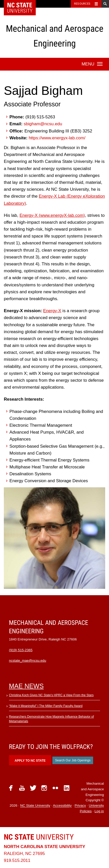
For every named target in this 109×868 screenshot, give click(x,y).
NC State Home (23, 4)
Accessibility (62, 806)
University (39, 837)
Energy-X (52, 311)
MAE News (26, 686)
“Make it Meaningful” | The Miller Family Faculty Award (46, 706)
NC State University (35, 806)
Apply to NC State (30, 761)
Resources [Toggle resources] (82, 4)
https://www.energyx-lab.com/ (57, 138)
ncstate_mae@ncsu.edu (28, 661)
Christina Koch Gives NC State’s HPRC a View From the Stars (51, 695)
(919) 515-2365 (21, 650)
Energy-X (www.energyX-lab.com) (52, 215)
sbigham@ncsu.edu (43, 124)
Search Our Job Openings (73, 760)
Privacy (80, 806)
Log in (99, 811)
